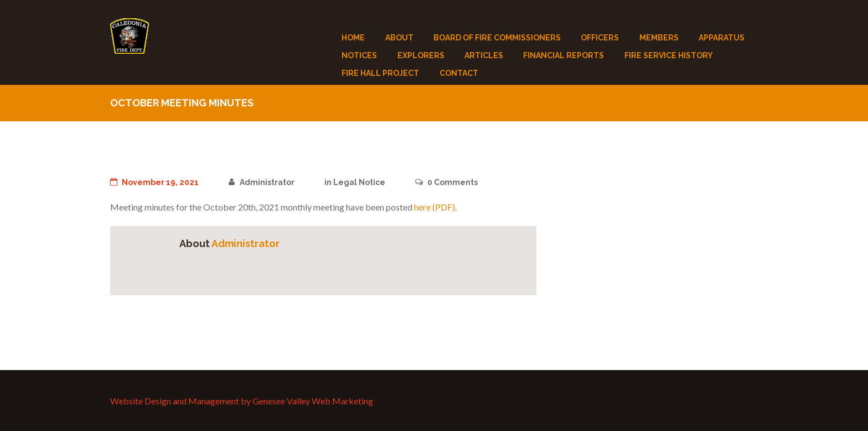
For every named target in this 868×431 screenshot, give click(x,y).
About (399, 38)
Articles (484, 55)
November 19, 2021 (154, 182)
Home (353, 38)
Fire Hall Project (380, 73)
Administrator (261, 182)
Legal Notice (359, 182)
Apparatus (722, 38)
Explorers (421, 55)
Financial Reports (564, 55)
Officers (600, 38)
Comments (446, 182)
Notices (359, 55)
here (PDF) (435, 207)
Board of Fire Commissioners (497, 38)
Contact (459, 73)
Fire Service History (669, 55)
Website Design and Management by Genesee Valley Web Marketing (242, 401)
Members (659, 38)
